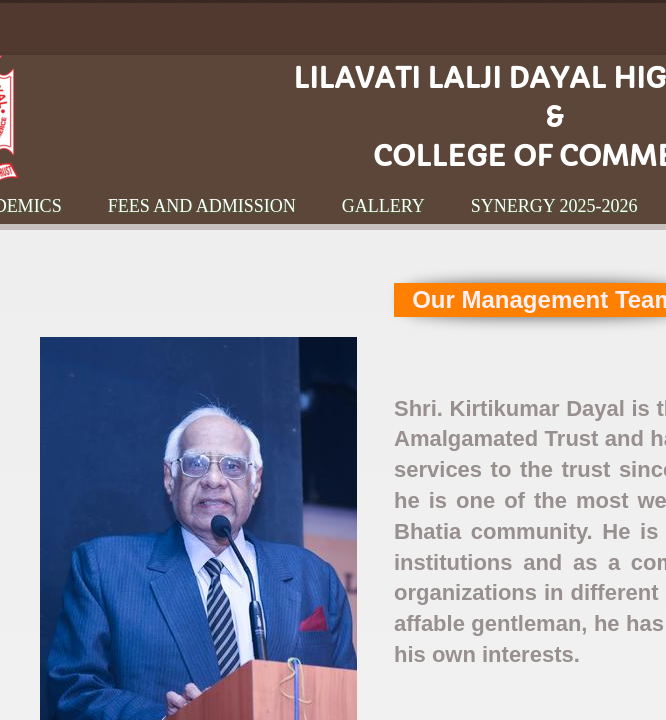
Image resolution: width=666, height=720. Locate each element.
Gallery (383, 206)
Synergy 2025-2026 (554, 206)
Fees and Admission (202, 206)
